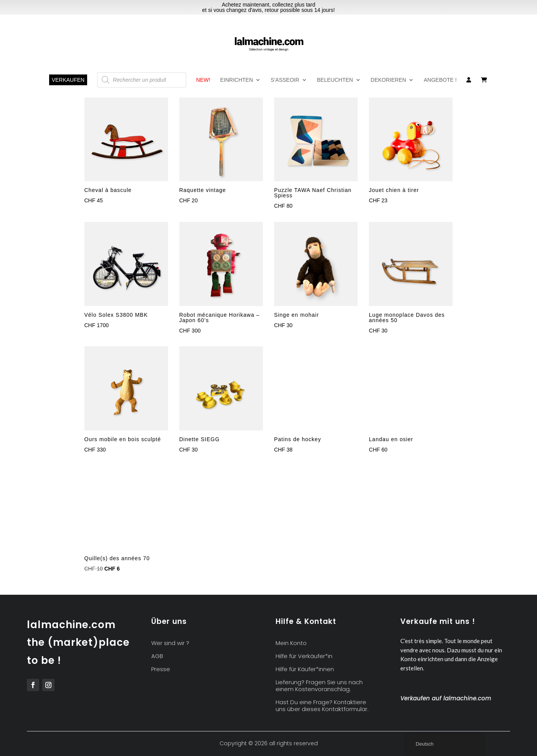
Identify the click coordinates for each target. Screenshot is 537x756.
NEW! (203, 80)
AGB (157, 656)
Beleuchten (335, 80)
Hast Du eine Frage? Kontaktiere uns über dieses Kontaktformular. (322, 706)
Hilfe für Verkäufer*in (304, 656)
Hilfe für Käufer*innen (305, 669)
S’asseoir (285, 80)
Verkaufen (68, 80)
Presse (161, 669)
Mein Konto (291, 643)
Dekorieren (389, 80)
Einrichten (236, 80)
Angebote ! (440, 80)
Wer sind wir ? (170, 643)
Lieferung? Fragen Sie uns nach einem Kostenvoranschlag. (319, 686)
